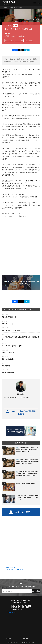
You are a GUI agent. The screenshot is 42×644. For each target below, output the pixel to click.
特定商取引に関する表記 (29, 642)
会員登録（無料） (21, 512)
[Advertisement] (21, 248)
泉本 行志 (7, 34)
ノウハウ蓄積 (19, 40)
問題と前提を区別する (9, 317)
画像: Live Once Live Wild (34, 20)
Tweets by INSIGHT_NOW (15, 570)
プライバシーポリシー (12, 642)
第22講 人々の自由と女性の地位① (26, 484)
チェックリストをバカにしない (12, 346)
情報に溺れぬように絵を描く (11, 330)
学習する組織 (29, 40)
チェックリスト (9, 40)
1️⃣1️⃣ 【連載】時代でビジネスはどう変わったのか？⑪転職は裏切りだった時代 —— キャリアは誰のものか (27, 462)
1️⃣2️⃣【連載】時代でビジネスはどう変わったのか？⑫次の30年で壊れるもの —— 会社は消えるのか (27, 450)
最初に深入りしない (8, 324)
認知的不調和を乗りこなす (10, 372)
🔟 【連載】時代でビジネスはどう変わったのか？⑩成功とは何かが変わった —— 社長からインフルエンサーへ (27, 474)
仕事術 (15, 25)
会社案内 (9, 638)
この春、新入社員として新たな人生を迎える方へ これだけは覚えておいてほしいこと (27, 498)
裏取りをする (6, 366)
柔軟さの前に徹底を (8, 359)
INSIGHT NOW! (8, 3)
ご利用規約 (25, 638)
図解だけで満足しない (9, 352)
